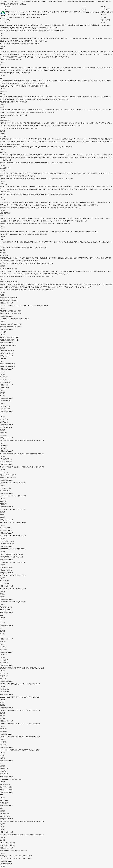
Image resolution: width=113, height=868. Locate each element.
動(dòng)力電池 (17, 234)
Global (84, 10)
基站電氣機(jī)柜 (68, 147)
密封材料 (3, 393)
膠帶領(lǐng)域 (30, 30)
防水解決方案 (4, 419)
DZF (1, 49)
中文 (83, 12)
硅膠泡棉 (12, 779)
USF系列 (3, 107)
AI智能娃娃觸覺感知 (6, 459)
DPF (1, 65)
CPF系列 (17, 306)
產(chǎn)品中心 (105, 9)
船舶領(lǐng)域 (45, 147)
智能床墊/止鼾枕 (5, 813)
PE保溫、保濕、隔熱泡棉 (7, 843)
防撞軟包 (3, 755)
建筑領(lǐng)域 (21, 30)
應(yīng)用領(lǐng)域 (107, 12)
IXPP (2, 36)
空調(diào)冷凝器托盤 (6, 567)
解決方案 (103, 17)
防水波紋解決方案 (5, 380)
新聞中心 (103, 22)
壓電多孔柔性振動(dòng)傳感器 (9, 282)
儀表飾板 (3, 594)
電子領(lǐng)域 (9, 17)
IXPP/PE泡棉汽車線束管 (7, 541)
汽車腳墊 (3, 620)
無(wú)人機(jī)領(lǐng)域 (34, 147)
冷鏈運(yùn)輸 (42, 234)
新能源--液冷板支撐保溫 (7, 351)
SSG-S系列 (3, 200)
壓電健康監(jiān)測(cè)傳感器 (9, 269)
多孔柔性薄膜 (4, 255)
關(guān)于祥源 (105, 20)
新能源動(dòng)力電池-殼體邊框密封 (11, 324)
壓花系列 (19, 684)
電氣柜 (33, 234)
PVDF (2, 216)
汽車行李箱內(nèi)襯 (6, 528)
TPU (1, 239)
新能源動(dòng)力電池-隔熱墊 (9, 298)
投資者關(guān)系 (106, 25)
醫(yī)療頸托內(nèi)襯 (6, 787)
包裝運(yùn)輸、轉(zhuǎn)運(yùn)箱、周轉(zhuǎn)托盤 (16, 856)
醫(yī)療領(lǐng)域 (40, 30)
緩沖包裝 (25, 17)
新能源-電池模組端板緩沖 (7, 364)
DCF (1, 78)
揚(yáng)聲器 (4, 446)
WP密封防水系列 (5, 120)
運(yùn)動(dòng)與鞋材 (35, 17)
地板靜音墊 (3, 729)
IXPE (7, 22)
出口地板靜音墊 (5, 689)
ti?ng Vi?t (98, 12)
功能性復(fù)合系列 (34, 684)
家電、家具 (21, 128)
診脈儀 (2, 827)
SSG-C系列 (3, 171)
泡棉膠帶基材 (4, 771)
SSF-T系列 (3, 136)
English (87, 12)
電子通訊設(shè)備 (21, 147)
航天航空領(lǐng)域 (10, 147)
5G (11, 234)
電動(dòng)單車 (26, 234)
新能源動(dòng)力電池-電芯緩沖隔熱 (11, 311)
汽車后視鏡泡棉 (5, 581)
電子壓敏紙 (3, 433)
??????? (92, 12)
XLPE (8, 684)
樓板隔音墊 (3, 742)
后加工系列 (25, 684)
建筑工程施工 (4, 676)
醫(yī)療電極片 (4, 800)
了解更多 (8, 20)
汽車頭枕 (3, 634)
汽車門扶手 (3, 647)
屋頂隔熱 (3, 702)
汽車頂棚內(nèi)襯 (5, 488)
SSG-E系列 (3, 184)
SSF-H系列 (3, 152)
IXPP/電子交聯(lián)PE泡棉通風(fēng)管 (12, 554)
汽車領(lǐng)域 (18, 17)
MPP (1, 229)
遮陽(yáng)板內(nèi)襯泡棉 (8, 475)
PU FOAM (18, 779)
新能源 (2, 60)
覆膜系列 (13, 684)
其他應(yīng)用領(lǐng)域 (63, 224)
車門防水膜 (3, 501)
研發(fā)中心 (104, 15)
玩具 (37, 234)
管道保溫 (3, 716)
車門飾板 (3, 515)
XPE (7, 9)
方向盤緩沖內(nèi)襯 (6, 607)
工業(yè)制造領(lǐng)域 (33, 44)
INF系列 (2, 94)
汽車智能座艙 (4, 660)
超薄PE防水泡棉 (5, 406)
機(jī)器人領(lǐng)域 (47, 263)
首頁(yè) (103, 7)
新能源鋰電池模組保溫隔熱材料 (9, 337)
